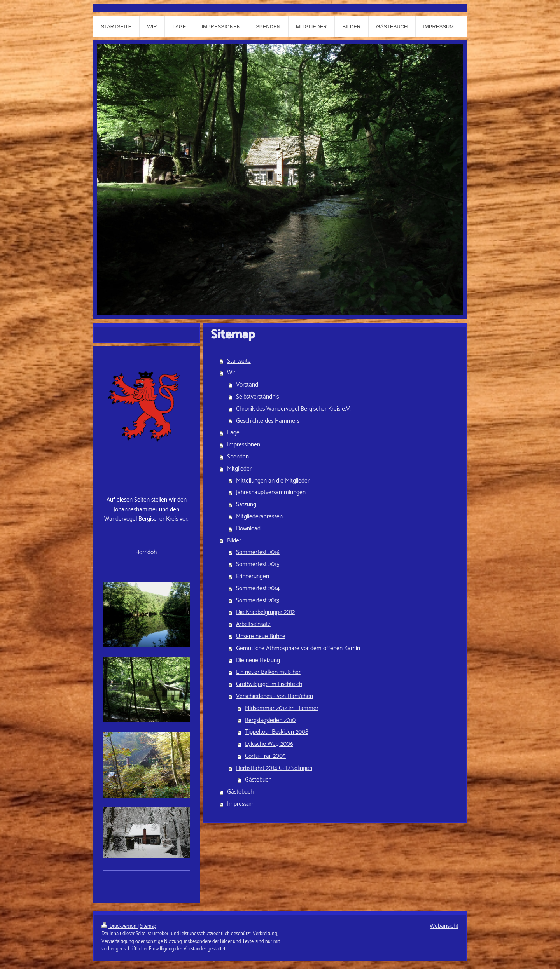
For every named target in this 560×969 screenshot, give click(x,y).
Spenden (238, 457)
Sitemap (148, 926)
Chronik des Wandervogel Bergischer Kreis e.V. (293, 409)
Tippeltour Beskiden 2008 (277, 732)
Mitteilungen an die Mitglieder (273, 481)
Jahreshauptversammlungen (271, 492)
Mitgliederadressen (259, 517)
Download (248, 529)
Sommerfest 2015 (258, 564)
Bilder (234, 541)
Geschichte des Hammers (268, 421)
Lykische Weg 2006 (269, 744)
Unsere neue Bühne (261, 636)
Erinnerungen (253, 576)
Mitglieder (239, 469)
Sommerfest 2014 (258, 589)
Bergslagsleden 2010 (270, 720)
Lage (233, 433)
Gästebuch (258, 780)
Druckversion (120, 926)
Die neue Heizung (258, 660)
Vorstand (247, 385)
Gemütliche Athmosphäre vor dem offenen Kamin (298, 648)
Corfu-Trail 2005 (265, 756)
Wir (231, 373)
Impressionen (244, 445)
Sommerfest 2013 (258, 601)
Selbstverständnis (257, 397)
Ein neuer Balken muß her (268, 672)
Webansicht (444, 926)
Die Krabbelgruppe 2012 (265, 612)
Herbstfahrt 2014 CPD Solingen (274, 768)
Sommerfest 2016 (258, 552)
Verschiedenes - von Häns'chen (275, 696)
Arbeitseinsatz (253, 624)
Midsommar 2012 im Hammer (282, 708)
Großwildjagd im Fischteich (269, 684)
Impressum (241, 804)
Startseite (239, 361)
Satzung (246, 505)
